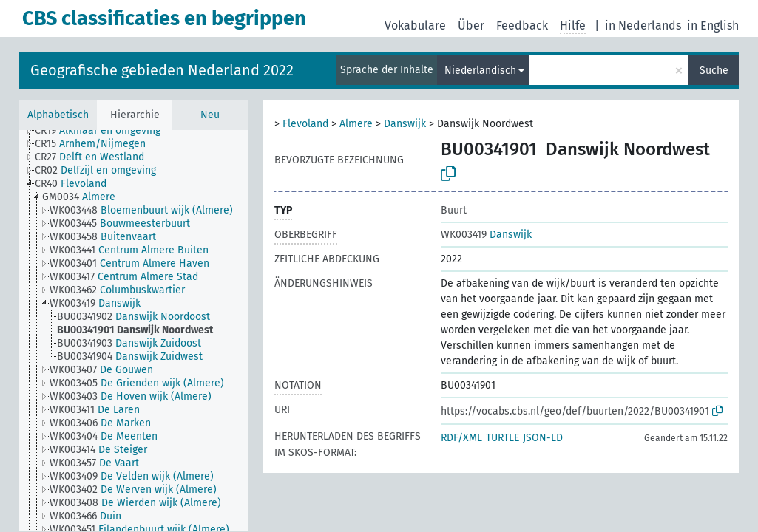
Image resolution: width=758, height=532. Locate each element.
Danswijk (405, 124)
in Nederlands (643, 25)
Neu (210, 115)
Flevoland (305, 124)
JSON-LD (543, 438)
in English (713, 25)
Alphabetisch (58, 115)
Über (471, 25)
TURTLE (502, 438)
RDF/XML (461, 438)
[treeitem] (104, 131)
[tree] (134, 330)
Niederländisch (480, 71)
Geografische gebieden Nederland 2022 (162, 70)
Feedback (522, 25)
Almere (356, 124)
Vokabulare (415, 25)
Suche (714, 71)
